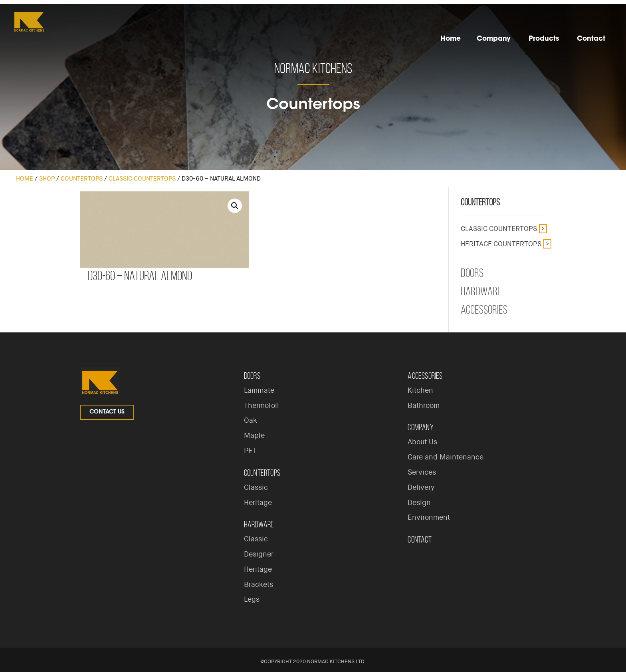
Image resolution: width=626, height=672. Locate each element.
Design (419, 503)
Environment (429, 517)
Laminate (259, 390)
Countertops (82, 179)
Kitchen (420, 390)
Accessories (484, 310)
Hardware (481, 291)
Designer (259, 554)
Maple (254, 435)
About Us (422, 442)
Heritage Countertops (501, 244)
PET (250, 451)
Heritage (258, 503)
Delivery (421, 487)
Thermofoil (261, 406)
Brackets (259, 585)
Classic (256, 487)
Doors (472, 273)
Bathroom (424, 406)
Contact (419, 540)
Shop (47, 179)
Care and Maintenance (446, 457)
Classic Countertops (142, 179)
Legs (252, 599)
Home (25, 179)
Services (422, 472)
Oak (251, 420)
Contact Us (107, 412)
